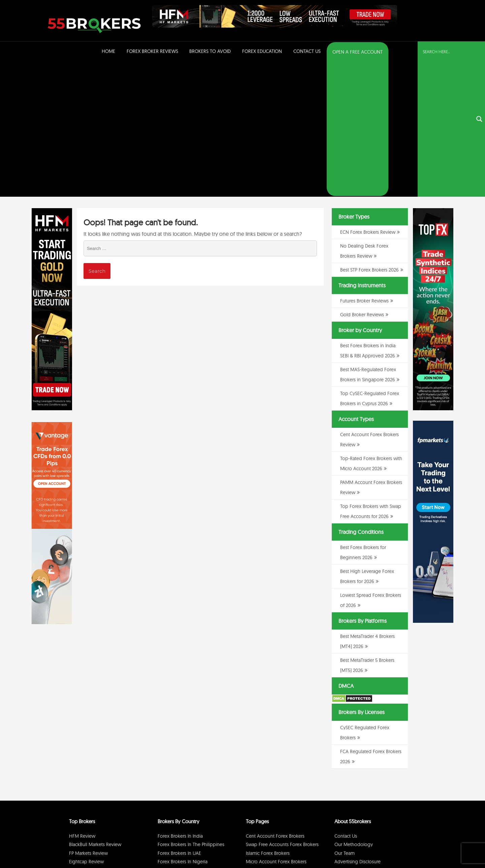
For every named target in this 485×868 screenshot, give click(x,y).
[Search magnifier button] (479, 52)
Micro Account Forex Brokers (276, 728)
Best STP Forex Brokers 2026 (369, 136)
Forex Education (262, 51)
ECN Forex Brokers (265, 745)
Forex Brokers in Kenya (182, 754)
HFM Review (82, 702)
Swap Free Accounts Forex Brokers (282, 711)
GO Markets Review (90, 745)
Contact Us (307, 51)
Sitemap (343, 737)
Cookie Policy (401, 846)
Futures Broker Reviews (364, 167)
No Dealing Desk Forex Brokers (278, 754)
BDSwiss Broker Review (93, 737)
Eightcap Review (86, 728)
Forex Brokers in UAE (179, 719)
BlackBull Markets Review (95, 711)
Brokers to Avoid (210, 51)
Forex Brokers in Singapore (186, 745)
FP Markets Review (88, 719)
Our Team (345, 719)
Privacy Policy (353, 846)
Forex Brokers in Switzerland (187, 737)
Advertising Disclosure (358, 728)
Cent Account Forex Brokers (275, 702)
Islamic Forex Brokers (268, 719)
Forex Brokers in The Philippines (191, 711)
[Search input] (447, 52)
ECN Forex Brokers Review (368, 98)
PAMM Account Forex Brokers (277, 737)
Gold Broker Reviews (362, 181)
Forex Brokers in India (180, 702)
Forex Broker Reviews (152, 51)
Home (108, 51)
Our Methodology (354, 711)
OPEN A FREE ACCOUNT (358, 52)
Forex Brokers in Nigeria (183, 728)
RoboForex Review (89, 754)
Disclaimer (377, 846)
